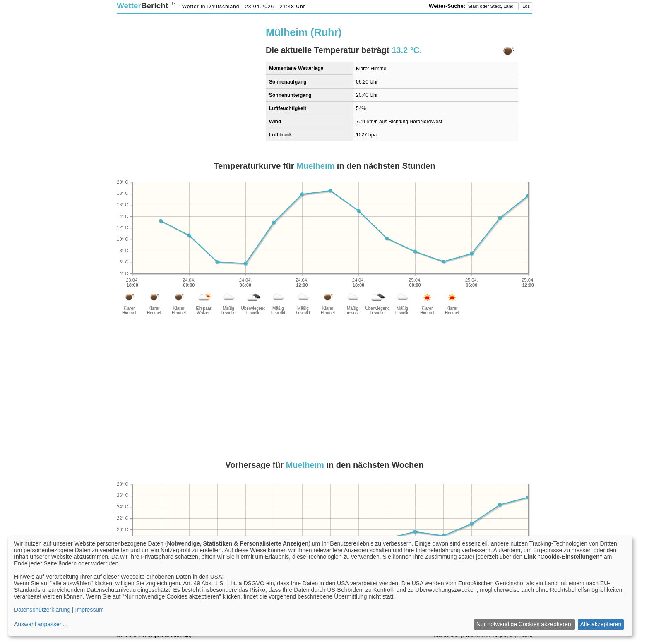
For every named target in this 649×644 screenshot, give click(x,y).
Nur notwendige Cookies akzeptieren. (525, 624)
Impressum (90, 610)
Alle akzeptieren (601, 624)
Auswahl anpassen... (41, 624)
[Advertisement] (186, 77)
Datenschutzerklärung (42, 610)
